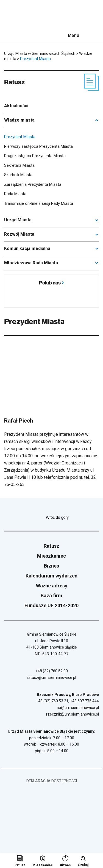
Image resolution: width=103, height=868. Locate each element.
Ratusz (51, 546)
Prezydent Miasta (20, 137)
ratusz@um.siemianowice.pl (51, 678)
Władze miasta (19, 120)
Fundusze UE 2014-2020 (51, 605)
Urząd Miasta (18, 220)
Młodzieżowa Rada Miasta (31, 263)
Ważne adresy (52, 586)
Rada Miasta (15, 194)
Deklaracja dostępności (52, 781)
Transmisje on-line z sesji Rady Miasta (39, 203)
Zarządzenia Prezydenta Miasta (33, 184)
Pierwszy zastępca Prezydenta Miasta (38, 146)
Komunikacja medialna (27, 248)
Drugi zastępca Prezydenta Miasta (35, 156)
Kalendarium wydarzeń (51, 576)
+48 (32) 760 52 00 (52, 671)
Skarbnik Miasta (18, 175)
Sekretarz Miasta (19, 165)
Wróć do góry (72, 517)
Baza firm (51, 596)
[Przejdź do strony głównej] (19, 16)
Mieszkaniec (51, 556)
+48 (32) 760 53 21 (52, 701)
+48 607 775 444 (84, 701)
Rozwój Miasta (19, 234)
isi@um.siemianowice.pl (78, 708)
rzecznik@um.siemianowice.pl (73, 714)
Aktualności (16, 106)
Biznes (51, 566)
